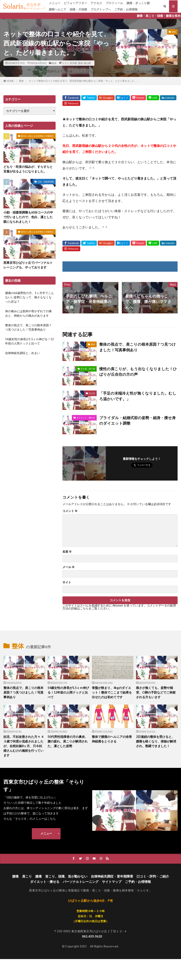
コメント (70, 511)
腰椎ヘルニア (57, 9)
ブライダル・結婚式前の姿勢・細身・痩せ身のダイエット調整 (137, 420)
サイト (67, 582)
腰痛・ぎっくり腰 (138, 3)
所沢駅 (73, 63)
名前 (67, 552)
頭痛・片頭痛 (78, 9)
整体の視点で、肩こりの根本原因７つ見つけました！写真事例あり (138, 347)
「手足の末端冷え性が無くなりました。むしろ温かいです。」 (138, 396)
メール (69, 567)
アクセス (96, 3)
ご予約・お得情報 (126, 9)
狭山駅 (87, 63)
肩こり (27, 876)
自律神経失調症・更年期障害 (112, 876)
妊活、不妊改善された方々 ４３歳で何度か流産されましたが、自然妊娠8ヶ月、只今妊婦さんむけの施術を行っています (24, 746)
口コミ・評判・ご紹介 (153, 876)
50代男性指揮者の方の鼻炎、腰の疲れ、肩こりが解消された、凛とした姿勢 (68, 741)
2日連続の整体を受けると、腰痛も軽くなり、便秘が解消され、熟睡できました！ (156, 741)
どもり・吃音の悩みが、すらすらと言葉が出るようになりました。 (28, 169)
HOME (10, 81)
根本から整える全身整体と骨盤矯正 (37, 136)
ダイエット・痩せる (86, 418)
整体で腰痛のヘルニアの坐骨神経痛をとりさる (112, 739)
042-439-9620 (92, 936)
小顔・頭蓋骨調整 (46, 182)
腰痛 (15, 876)
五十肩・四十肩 (88, 369)
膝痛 (38, 876)
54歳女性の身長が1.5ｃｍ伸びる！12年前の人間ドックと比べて (30, 341)
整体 (54, 63)
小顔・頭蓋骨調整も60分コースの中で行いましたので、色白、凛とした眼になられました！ (28, 217)
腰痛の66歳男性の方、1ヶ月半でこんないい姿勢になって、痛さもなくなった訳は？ (30, 297)
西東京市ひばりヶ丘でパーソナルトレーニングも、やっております (28, 265)
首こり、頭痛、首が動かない (66, 876)
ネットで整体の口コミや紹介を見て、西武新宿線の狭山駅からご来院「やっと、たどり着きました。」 (84, 81)
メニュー (55, 3)
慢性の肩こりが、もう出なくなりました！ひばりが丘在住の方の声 (138, 372)
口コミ (65, 63)
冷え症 (92, 393)
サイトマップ (112, 882)
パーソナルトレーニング (81, 882)
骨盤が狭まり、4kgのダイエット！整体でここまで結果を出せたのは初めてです (112, 692)
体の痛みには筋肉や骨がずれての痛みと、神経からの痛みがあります (28, 313)
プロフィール (114, 3)
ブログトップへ (101, 9)
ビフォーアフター (75, 3)
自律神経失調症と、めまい (23, 353)
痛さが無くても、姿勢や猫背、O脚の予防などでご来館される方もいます (156, 692)
